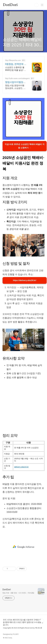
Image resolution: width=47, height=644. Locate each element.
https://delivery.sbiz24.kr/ (24, 281)
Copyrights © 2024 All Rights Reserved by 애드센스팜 (22, 629)
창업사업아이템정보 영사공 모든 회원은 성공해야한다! (15, 82)
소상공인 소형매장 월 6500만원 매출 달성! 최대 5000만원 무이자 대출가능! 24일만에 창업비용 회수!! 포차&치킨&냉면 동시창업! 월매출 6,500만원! (16, 69)
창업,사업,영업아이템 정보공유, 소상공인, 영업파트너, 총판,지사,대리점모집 (15, 87)
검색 (36, 5)
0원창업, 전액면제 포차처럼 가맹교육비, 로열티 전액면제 (16, 64)
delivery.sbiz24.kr (21, 468)
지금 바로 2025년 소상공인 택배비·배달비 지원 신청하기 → (24, 146)
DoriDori (10, 5)
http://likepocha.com (13, 60)
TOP (42, 621)
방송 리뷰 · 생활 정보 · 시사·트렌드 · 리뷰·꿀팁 (18, 594)
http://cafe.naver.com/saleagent (17, 78)
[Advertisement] (23, 407)
